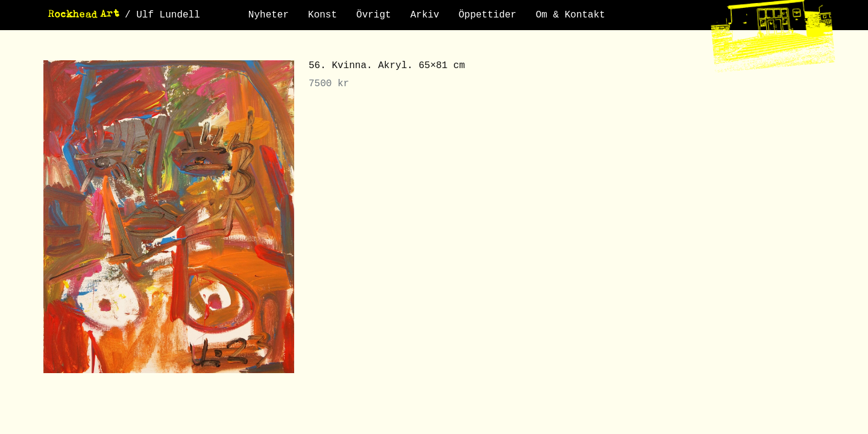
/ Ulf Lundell (162, 15)
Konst (322, 15)
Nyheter (269, 15)
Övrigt (374, 15)
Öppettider (488, 15)
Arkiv (425, 15)
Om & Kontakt (571, 15)
